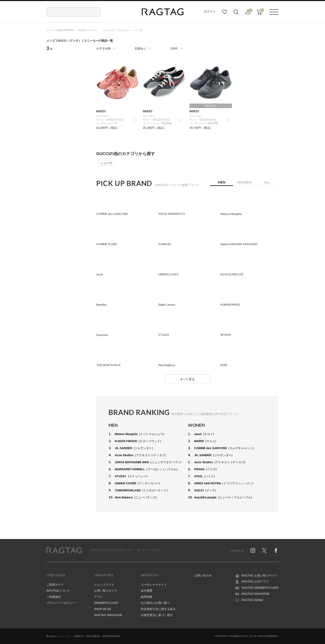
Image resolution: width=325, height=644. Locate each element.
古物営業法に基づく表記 (157, 615)
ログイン (210, 11)
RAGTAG (64, 550)
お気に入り (224, 12)
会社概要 (147, 591)
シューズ (106, 163)
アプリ (98, 597)
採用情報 (147, 597)
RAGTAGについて (58, 591)
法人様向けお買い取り (155, 603)
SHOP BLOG (103, 609)
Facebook (276, 550)
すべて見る (187, 379)
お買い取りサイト (106, 591)
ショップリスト (104, 585)
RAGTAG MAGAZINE (108, 615)
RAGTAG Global (252, 600)
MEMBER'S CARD (106, 603)
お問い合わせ (203, 575)
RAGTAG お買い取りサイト (260, 575)
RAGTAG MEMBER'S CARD (260, 588)
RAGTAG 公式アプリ (255, 581)
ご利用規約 (54, 597)
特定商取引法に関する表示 (158, 609)
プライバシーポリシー (61, 603)
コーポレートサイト (154, 585)
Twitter (264, 550)
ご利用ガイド (55, 585)
